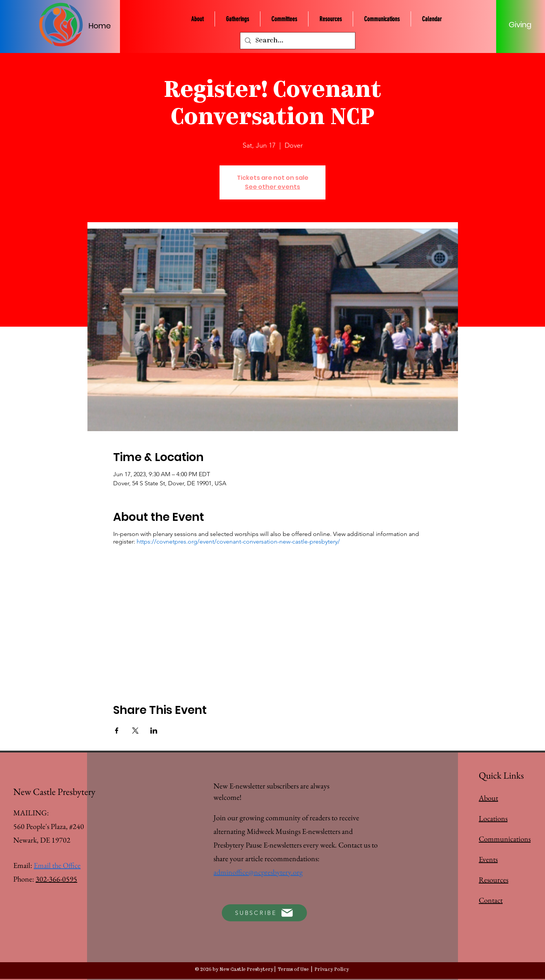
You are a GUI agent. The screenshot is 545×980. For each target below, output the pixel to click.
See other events (272, 187)
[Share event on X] (135, 731)
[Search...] (297, 41)
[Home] (104, 26)
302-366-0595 (56, 879)
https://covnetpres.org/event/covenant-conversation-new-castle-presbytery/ (238, 541)
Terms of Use (293, 970)
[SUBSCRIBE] (264, 913)
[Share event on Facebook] (117, 731)
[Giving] (520, 25)
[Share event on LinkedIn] (154, 731)
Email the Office (57, 865)
